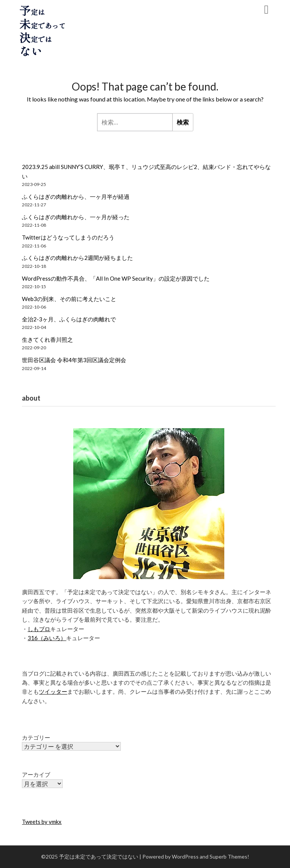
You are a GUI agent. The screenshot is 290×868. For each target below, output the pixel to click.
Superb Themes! (229, 856)
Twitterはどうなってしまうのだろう (68, 237)
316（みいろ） (47, 638)
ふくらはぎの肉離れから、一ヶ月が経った (76, 217)
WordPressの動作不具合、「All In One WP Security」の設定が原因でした (116, 278)
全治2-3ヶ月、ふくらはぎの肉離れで (69, 319)
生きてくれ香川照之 (47, 340)
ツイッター (53, 691)
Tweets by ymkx (42, 822)
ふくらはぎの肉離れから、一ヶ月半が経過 (76, 197)
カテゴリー (36, 737)
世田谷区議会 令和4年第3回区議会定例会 (74, 360)
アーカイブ (36, 774)
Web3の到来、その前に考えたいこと (69, 299)
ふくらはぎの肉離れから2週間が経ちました (77, 258)
